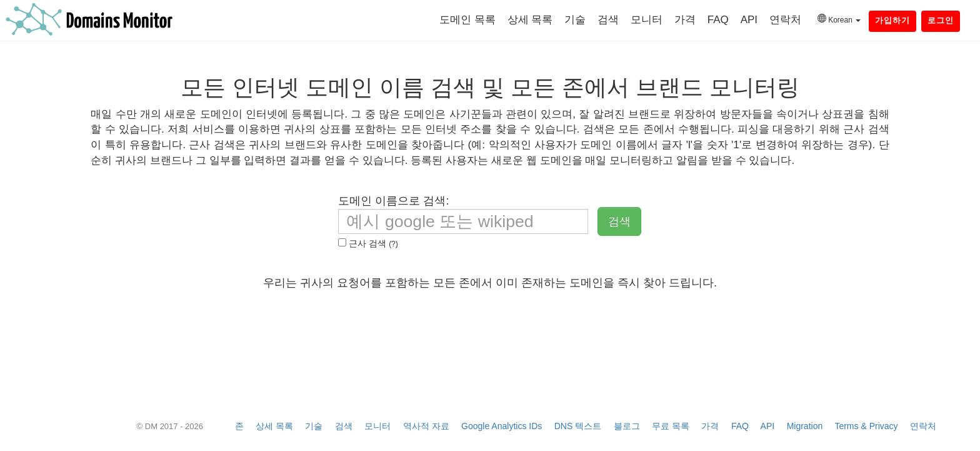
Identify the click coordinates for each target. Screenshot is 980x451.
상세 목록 (530, 20)
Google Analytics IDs (502, 426)
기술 (575, 20)
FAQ (718, 20)
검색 (608, 20)
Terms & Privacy (866, 426)
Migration (805, 426)
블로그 (627, 426)
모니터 (647, 20)
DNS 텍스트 (578, 426)
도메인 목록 (467, 20)
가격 (685, 20)
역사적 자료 (426, 426)
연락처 (785, 20)
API (749, 20)
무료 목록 (671, 426)
